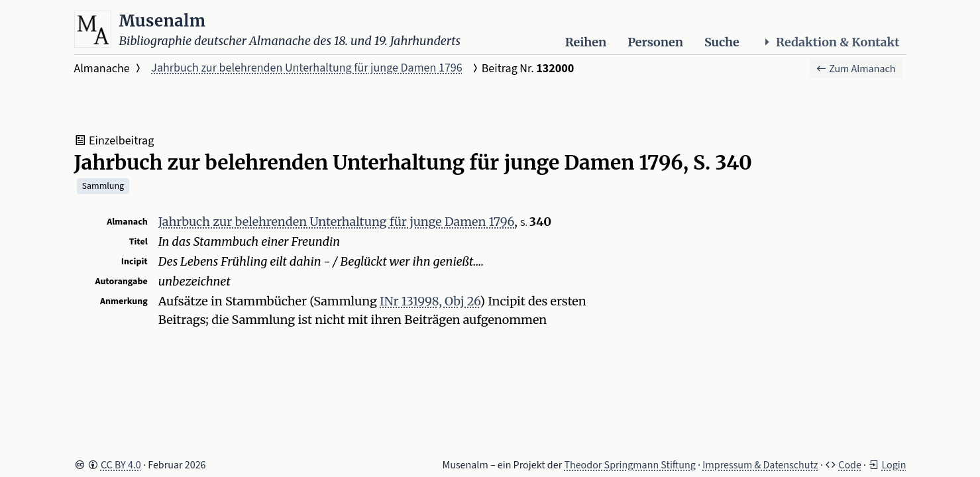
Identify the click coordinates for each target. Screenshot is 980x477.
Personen (655, 42)
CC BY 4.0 (121, 465)
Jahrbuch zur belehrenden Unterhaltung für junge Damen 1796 (306, 68)
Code (850, 465)
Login (894, 465)
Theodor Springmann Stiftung (630, 465)
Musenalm (163, 21)
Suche (722, 42)
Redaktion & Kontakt (830, 42)
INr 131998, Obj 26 (430, 301)
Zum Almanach (856, 69)
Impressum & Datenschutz (760, 465)
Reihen (586, 42)
